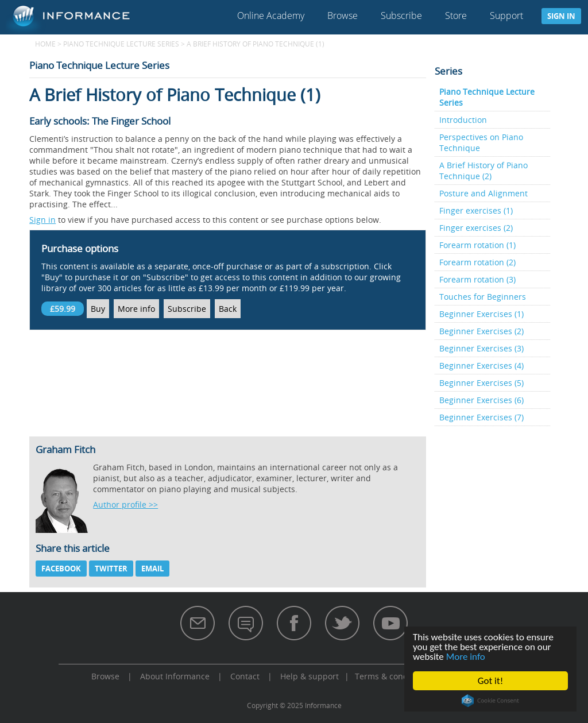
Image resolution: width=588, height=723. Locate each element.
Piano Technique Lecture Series (121, 44)
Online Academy (271, 16)
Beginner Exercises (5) (481, 383)
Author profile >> (125, 504)
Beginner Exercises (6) (481, 400)
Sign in (561, 16)
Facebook (61, 569)
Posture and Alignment (483, 193)
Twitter (111, 569)
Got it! (490, 681)
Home (45, 44)
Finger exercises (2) (476, 228)
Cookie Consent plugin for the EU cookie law (490, 701)
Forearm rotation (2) (477, 262)
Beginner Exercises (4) (481, 366)
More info (466, 657)
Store (456, 16)
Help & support (310, 676)
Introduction (463, 120)
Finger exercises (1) (476, 210)
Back (228, 309)
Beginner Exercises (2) (481, 331)
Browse (343, 16)
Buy (98, 309)
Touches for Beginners (483, 297)
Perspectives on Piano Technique (481, 142)
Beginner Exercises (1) (481, 314)
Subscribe (401, 16)
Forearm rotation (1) (477, 245)
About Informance (175, 676)
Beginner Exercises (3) (481, 348)
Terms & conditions (392, 676)
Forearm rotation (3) (477, 279)
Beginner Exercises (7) (481, 417)
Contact (245, 676)
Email (152, 569)
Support (506, 16)
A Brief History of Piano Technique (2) (483, 171)
